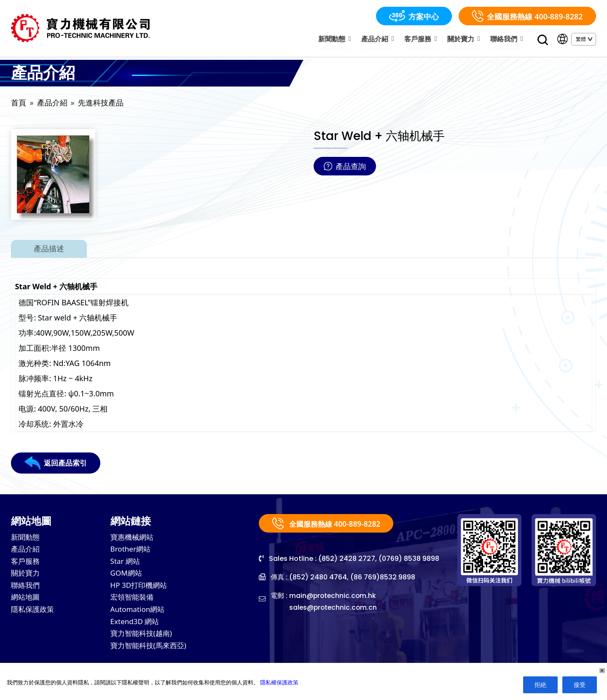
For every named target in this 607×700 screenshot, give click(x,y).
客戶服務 (425, 39)
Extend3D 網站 (136, 627)
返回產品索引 (57, 464)
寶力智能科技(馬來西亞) (151, 652)
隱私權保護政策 (279, 682)
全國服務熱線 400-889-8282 (527, 16)
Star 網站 (126, 564)
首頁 (19, 104)
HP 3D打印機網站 (140, 589)
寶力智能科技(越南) (143, 640)
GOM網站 (127, 576)
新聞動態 (343, 39)
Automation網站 (139, 614)
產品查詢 (345, 167)
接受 (580, 685)
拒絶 (540, 685)
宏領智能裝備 (133, 602)
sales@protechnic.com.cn (334, 609)
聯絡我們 (507, 39)
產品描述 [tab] (49, 250)
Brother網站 (132, 551)
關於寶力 (466, 39)
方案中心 (414, 16)
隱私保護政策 (34, 614)
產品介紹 (384, 39)
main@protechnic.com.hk (333, 597)
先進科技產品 (101, 104)
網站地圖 (26, 602)
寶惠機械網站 (133, 538)
